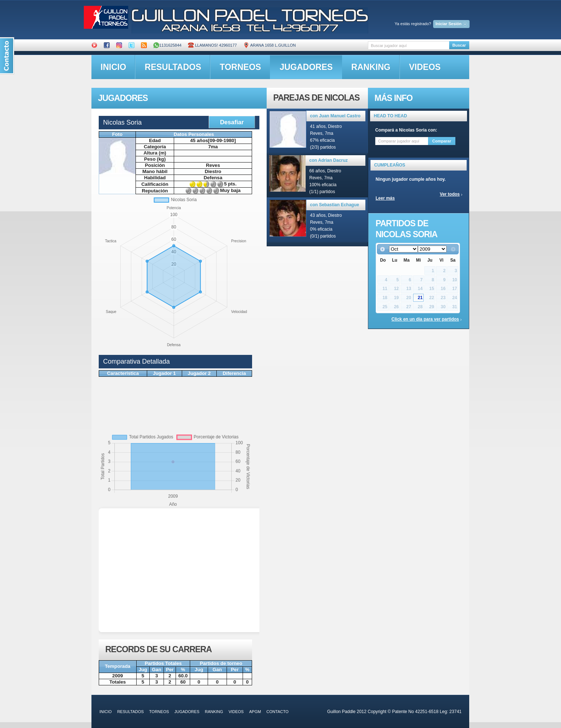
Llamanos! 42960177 (212, 45)
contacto (277, 712)
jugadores (306, 67)
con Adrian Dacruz (329, 160)
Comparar (442, 141)
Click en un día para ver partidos (425, 319)
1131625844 (167, 45)
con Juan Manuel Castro (335, 116)
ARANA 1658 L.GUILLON (270, 45)
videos (425, 67)
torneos (240, 67)
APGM (255, 712)
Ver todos (450, 194)
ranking (371, 67)
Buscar (459, 45)
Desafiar (232, 122)
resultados (173, 67)
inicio (113, 67)
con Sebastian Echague (335, 205)
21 (420, 298)
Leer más (385, 198)
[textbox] (409, 45)
